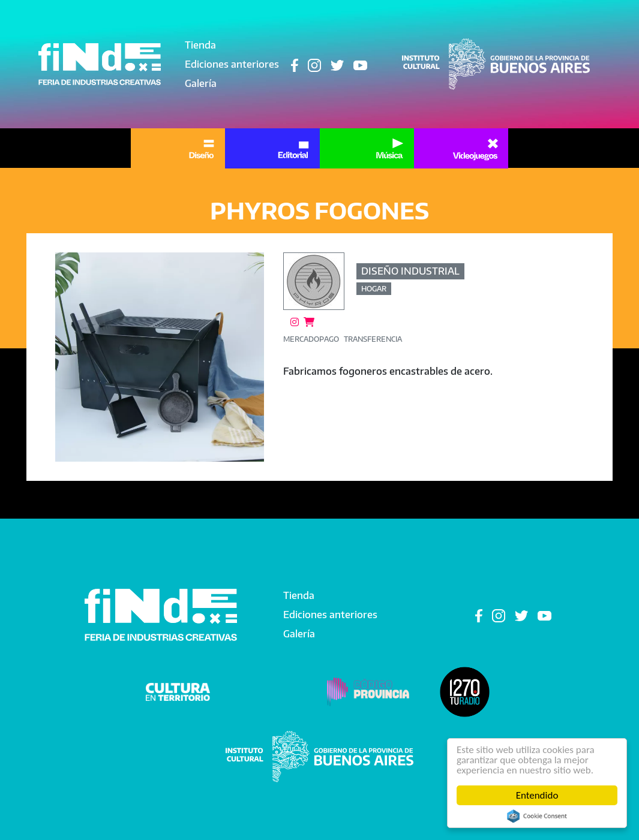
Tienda (200, 45)
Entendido (537, 795)
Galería (201, 83)
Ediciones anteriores (232, 64)
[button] (160, 357)
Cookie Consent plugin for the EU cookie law (537, 816)
